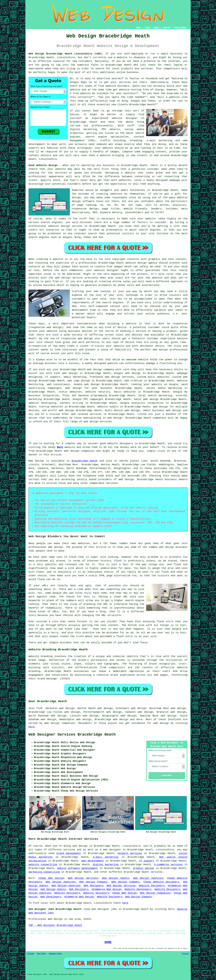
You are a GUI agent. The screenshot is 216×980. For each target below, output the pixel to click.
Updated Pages (55, 954)
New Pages (42, 954)
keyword (105, 212)
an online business (42, 285)
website (122, 57)
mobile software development (78, 868)
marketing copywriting (44, 872)
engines (155, 230)
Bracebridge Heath (85, 461)
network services (130, 853)
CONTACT (167, 28)
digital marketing (106, 865)
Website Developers (138, 889)
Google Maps (78, 82)
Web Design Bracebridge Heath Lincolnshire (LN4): (66, 54)
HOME (138, 28)
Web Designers (94, 886)
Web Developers (51, 897)
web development (93, 861)
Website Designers (152, 886)
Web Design (36, 461)
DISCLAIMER (180, 28)
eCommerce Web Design (107, 889)
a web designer (110, 850)
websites (116, 194)
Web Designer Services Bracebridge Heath (72, 735)
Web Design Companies (155, 893)
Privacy (185, 954)
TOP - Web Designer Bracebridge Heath (55, 925)
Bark (60, 447)
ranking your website (147, 384)
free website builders (114, 86)
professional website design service (55, 226)
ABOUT (157, 28)
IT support (147, 861)
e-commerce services (168, 865)
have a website (100, 155)
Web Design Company (93, 882)
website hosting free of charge (141, 90)
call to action (157, 205)
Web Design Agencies (148, 878)
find (39, 708)
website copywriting (43, 865)
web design (126, 479)
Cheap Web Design (51, 878)
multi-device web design (122, 410)
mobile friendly (135, 209)
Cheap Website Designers (161, 882)
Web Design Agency (116, 878)
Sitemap (31, 954)
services (112, 483)
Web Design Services (83, 878)
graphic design (144, 868)
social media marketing (164, 388)
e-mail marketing (106, 857)
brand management (69, 853)
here (31, 727)
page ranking (87, 205)
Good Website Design (43, 165)
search (93, 234)
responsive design (85, 209)
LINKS (147, 28)
